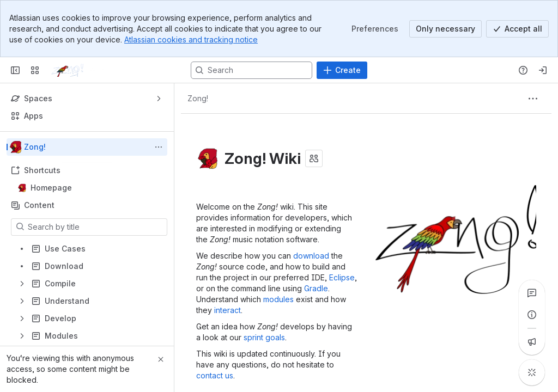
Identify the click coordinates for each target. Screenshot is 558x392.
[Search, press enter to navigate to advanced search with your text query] (251, 70)
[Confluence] (84, 70)
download (311, 256)
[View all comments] (532, 293)
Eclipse (342, 277)
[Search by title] (96, 227)
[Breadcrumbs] (198, 99)
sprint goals (264, 337)
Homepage (90, 188)
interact (228, 310)
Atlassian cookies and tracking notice (191, 39)
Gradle (316, 288)
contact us (215, 375)
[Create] (342, 70)
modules (278, 299)
